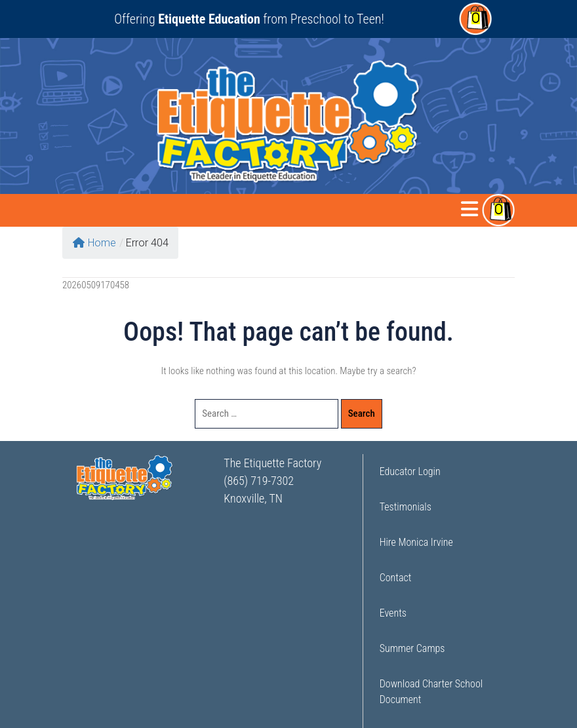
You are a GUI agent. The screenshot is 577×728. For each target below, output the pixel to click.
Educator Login (410, 471)
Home (94, 243)
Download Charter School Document (431, 692)
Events (393, 613)
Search (362, 413)
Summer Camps (412, 648)
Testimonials (406, 507)
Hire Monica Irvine (416, 542)
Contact (396, 578)
